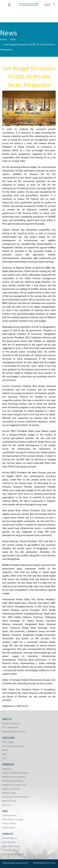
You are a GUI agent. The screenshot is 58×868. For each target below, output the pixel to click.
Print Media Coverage (13, 820)
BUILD (5, 750)
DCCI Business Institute (13, 746)
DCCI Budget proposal (13, 854)
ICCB (5, 758)
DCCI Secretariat (10, 727)
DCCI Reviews (9, 842)
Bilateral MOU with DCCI (14, 732)
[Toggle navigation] (54, 4)
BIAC (5, 754)
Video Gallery (9, 828)
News (13, 39)
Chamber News (10, 816)
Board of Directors (11, 723)
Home (3, 39)
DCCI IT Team (50, 863)
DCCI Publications (11, 846)
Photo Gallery (9, 824)
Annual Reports (10, 838)
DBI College (8, 742)
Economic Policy (11, 850)
